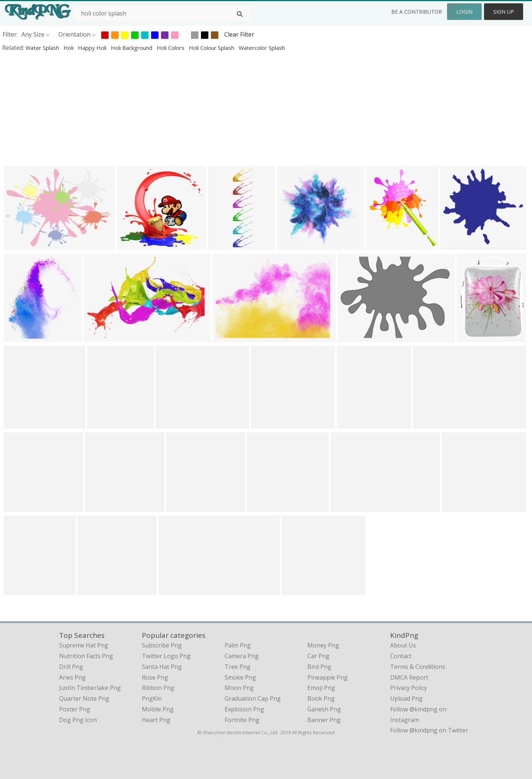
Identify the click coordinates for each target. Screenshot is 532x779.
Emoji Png (321, 688)
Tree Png (238, 667)
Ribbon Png (158, 688)
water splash (43, 48)
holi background (132, 48)
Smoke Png (240, 677)
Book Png (321, 698)
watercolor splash (262, 48)
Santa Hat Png (162, 667)
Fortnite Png (242, 720)
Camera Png (242, 656)
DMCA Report (409, 677)
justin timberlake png (90, 688)
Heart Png (156, 720)
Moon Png (239, 688)
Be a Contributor (417, 12)
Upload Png (406, 698)
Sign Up (504, 12)
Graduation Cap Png (253, 698)
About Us (403, 645)
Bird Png (319, 667)
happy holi (93, 48)
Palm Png (238, 645)
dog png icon (78, 720)
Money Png (323, 645)
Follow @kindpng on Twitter (429, 730)
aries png (72, 677)
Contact (401, 656)
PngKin (152, 698)
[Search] (240, 14)
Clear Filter (239, 34)
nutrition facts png (86, 656)
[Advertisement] (222, 109)
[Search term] (163, 13)
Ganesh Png (324, 709)
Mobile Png (158, 709)
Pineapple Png (328, 677)
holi (69, 48)
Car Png (318, 656)
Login (464, 12)
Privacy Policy (409, 688)
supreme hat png (84, 645)
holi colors (171, 48)
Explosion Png (244, 709)
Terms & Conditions (418, 667)
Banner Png (324, 720)
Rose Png (155, 677)
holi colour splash (212, 48)
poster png (75, 709)
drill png (71, 667)
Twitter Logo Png (166, 656)
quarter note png (84, 698)
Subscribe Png (162, 645)
